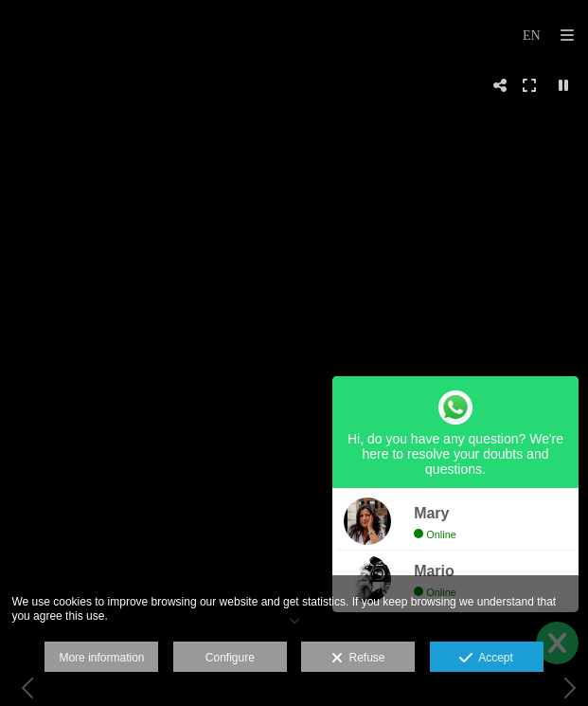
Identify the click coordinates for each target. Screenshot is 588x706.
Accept (486, 659)
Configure (230, 658)
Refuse (358, 659)
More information (101, 658)
